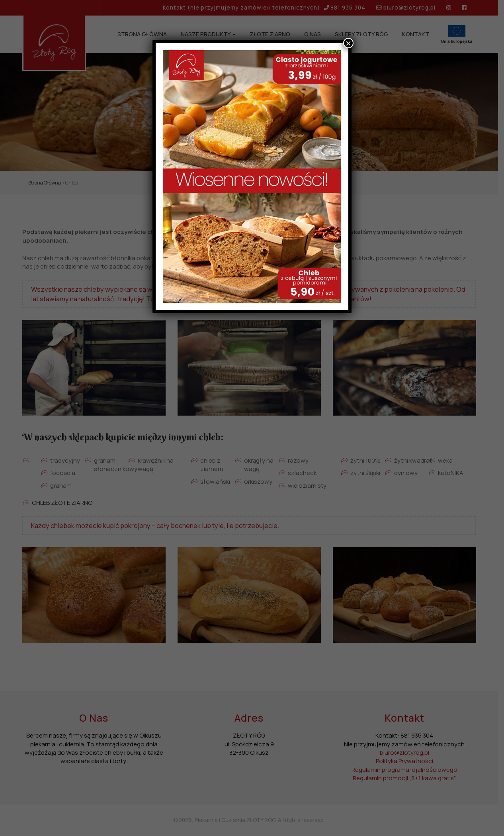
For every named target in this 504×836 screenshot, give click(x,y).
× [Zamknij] (348, 43)
